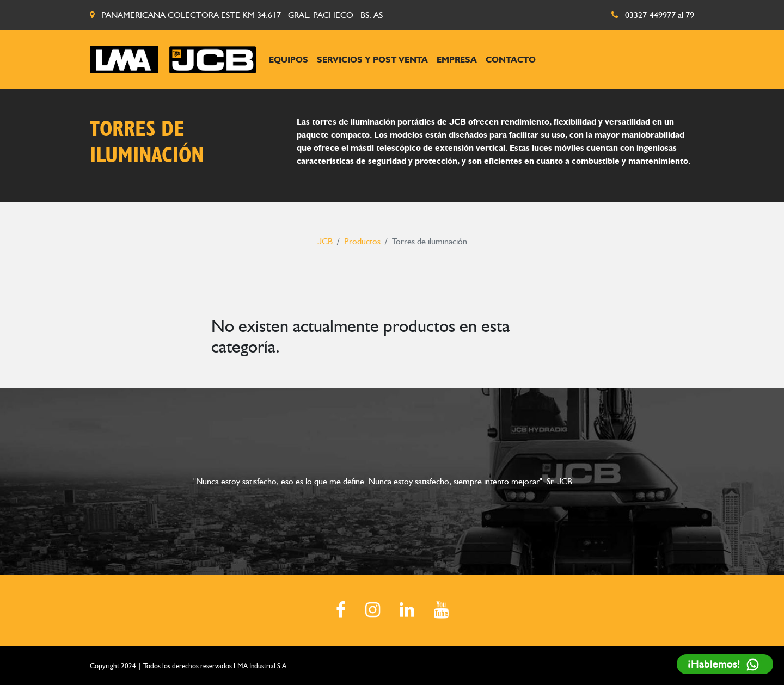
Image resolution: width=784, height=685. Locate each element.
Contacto (511, 60)
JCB (325, 241)
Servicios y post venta (372, 60)
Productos (362, 241)
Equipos (289, 60)
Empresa (457, 60)
